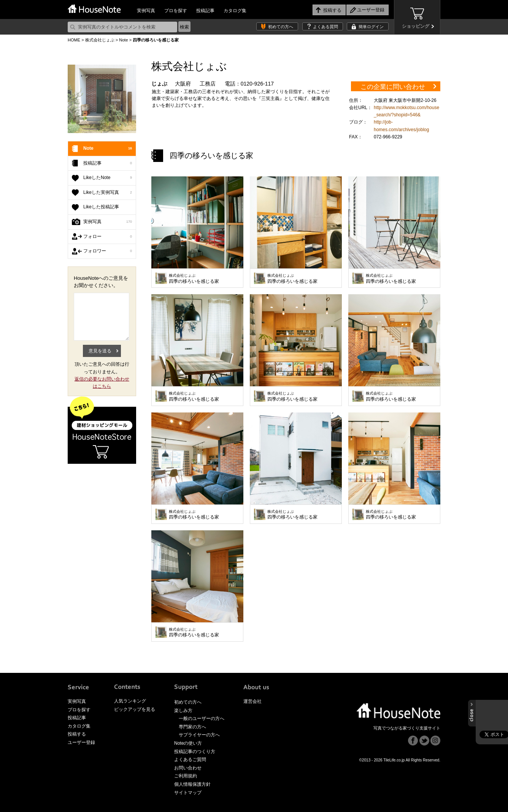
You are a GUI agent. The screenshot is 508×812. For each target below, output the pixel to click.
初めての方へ (281, 27)
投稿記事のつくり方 (195, 752)
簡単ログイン (371, 27)
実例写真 (146, 11)
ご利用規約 (186, 776)
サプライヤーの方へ (199, 735)
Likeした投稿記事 (101, 207)
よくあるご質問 (190, 760)
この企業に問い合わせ (393, 87)
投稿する (77, 734)
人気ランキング (130, 701)
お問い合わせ (188, 768)
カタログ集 (235, 11)
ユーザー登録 (81, 742)
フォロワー (108, 251)
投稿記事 (205, 11)
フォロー (108, 237)
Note (123, 40)
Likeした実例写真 (108, 193)
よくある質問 (325, 27)
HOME (74, 40)
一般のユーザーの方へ (202, 718)
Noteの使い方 (188, 743)
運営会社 (252, 701)
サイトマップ (188, 793)
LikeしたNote (108, 178)
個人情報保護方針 (192, 784)
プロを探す (176, 11)
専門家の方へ (192, 727)
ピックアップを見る (135, 709)
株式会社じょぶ (100, 40)
